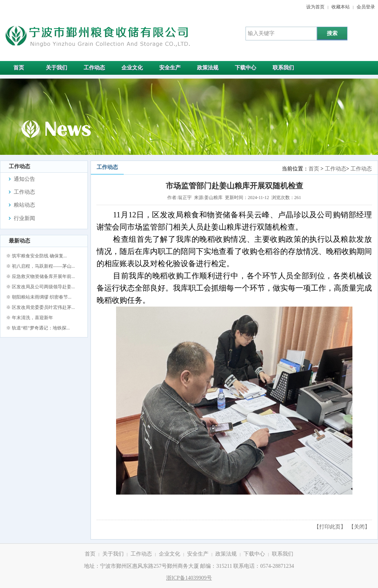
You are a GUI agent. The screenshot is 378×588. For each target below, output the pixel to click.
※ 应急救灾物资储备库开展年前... (40, 276)
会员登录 (366, 7)
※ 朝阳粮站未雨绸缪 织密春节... (39, 297)
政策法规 (226, 554)
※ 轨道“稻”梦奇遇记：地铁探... (38, 328)
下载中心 (254, 554)
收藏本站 (341, 7)
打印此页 (330, 527)
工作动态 (336, 169)
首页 (314, 169)
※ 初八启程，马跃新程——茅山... (40, 266)
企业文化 (170, 554)
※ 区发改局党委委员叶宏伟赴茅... (40, 307)
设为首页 (315, 7)
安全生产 (198, 554)
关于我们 (113, 554)
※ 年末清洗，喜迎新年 (30, 318)
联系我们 (283, 554)
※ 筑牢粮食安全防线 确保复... (36, 256)
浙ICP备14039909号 (189, 578)
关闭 (359, 527)
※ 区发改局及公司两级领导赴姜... (40, 287)
